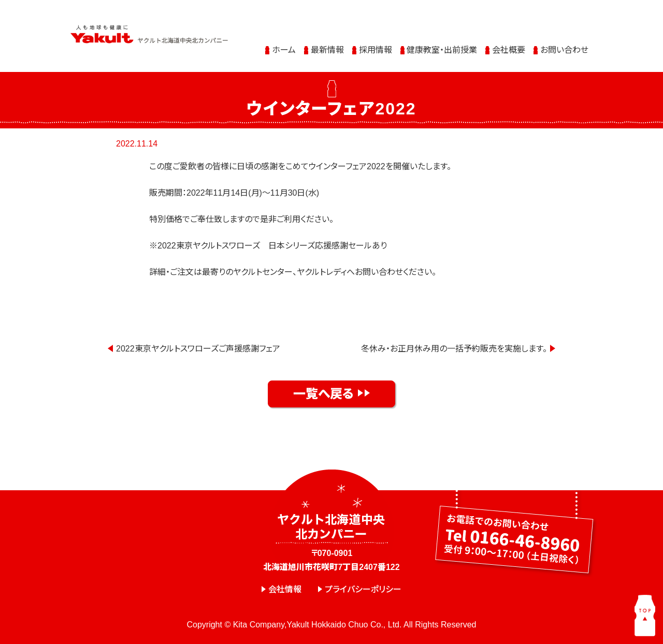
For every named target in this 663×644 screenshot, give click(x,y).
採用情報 (376, 42)
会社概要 (509, 42)
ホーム (284, 42)
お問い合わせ (564, 42)
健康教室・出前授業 (442, 42)
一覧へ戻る (323, 394)
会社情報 (285, 590)
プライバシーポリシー (363, 590)
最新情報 (327, 42)
